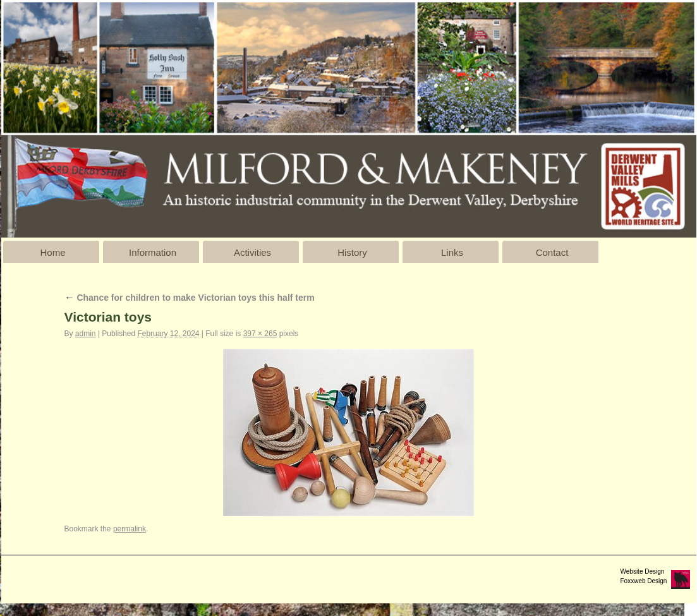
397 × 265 (260, 334)
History (352, 252)
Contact (552, 252)
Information (153, 252)
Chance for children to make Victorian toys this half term (190, 298)
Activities (252, 252)
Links (452, 252)
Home (52, 252)
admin (86, 334)
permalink (130, 529)
